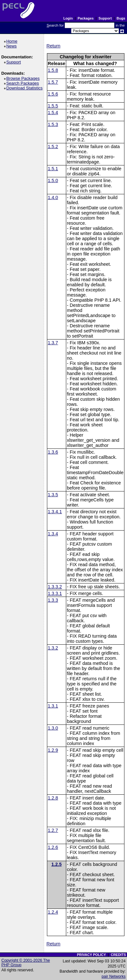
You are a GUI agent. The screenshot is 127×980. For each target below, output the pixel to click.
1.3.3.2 (55, 587)
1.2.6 (53, 847)
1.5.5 (53, 106)
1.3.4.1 (55, 512)
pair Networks (114, 976)
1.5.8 (53, 70)
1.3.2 (53, 648)
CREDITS (118, 955)
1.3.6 (53, 452)
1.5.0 (53, 180)
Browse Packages (24, 78)
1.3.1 (53, 706)
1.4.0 (53, 197)
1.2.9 (53, 750)
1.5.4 (53, 113)
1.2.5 (57, 864)
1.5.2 (53, 147)
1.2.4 (53, 912)
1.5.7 (53, 82)
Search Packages (23, 83)
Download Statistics (25, 88)
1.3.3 (53, 600)
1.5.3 (53, 124)
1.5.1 (53, 169)
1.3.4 (53, 534)
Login (68, 18)
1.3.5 (53, 495)
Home (13, 41)
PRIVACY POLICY (91, 955)
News (12, 46)
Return (54, 46)
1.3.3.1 (55, 593)
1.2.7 (53, 830)
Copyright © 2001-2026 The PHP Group (26, 963)
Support (105, 18)
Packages (86, 18)
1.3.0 (53, 728)
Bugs (121, 18)
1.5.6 (53, 94)
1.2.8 (53, 798)
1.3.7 (53, 343)
